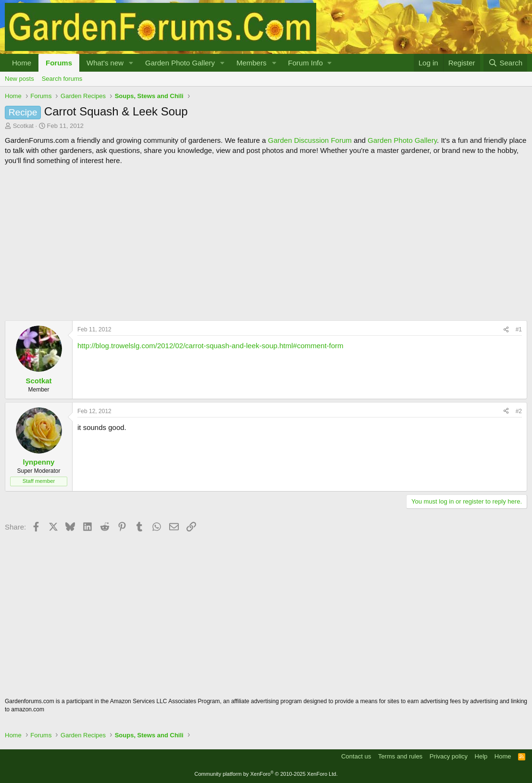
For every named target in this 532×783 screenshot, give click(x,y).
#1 (519, 329)
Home (22, 63)
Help (481, 756)
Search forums (62, 79)
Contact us (356, 756)
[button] (131, 63)
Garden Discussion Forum (309, 140)
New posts (19, 79)
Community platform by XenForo (266, 774)
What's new (105, 63)
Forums (59, 63)
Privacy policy (449, 756)
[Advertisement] (266, 243)
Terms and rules (400, 756)
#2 (519, 411)
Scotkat (23, 126)
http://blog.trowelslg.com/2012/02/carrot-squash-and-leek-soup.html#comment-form (210, 346)
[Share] (506, 330)
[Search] (505, 63)
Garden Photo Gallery (180, 63)
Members (252, 63)
